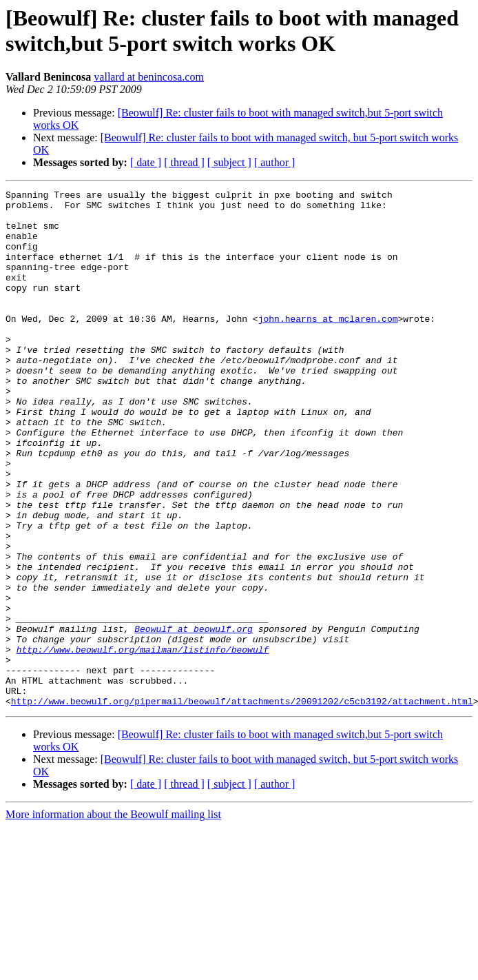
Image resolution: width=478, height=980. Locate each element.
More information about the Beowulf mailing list (113, 918)
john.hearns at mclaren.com (328, 345)
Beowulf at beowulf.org (194, 717)
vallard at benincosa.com (149, 77)
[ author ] (275, 162)
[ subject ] (229, 162)
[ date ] (146, 162)
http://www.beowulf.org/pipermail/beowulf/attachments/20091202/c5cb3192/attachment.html (242, 804)
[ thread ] (184, 162)
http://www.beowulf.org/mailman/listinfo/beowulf (143, 742)
